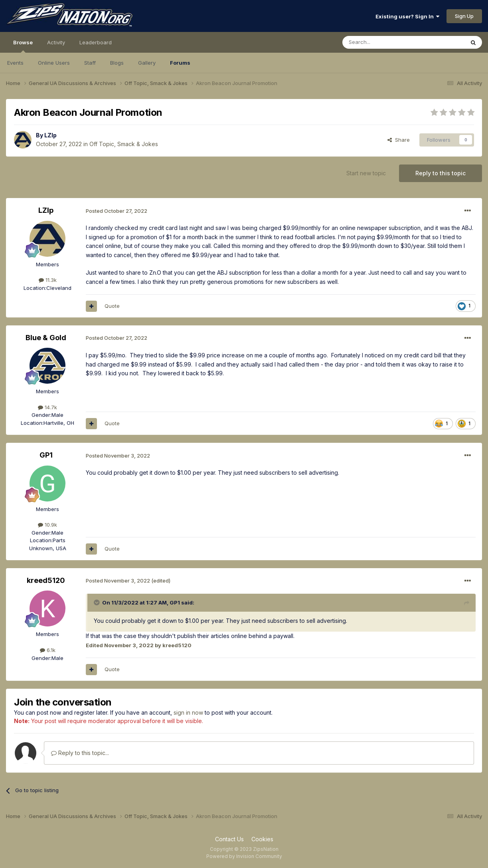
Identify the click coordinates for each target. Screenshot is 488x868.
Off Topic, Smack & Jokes (124, 144)
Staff (90, 63)
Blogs (117, 63)
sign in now (188, 712)
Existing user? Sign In (407, 16)
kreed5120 (46, 580)
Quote (112, 306)
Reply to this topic (441, 173)
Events (15, 63)
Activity (56, 42)
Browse (23, 46)
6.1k (48, 650)
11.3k (48, 280)
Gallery (147, 63)
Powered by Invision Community (244, 856)
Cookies (262, 839)
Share (399, 140)
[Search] (383, 42)
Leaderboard (96, 42)
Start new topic (366, 173)
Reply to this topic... (80, 753)
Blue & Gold (46, 338)
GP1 (46, 455)
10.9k (47, 525)
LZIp (50, 135)
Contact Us (229, 839)
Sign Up (464, 16)
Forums (180, 63)
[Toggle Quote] (97, 602)
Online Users (54, 63)
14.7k (47, 407)
